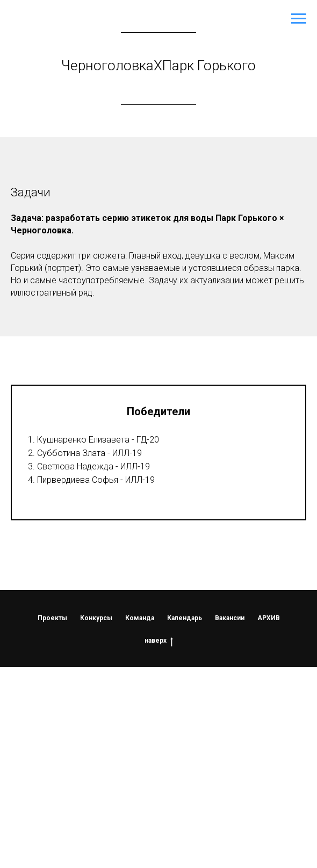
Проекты (52, 618)
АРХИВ (269, 618)
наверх (159, 641)
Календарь (185, 618)
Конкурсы (96, 618)
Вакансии (230, 618)
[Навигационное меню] (299, 19)
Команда (140, 618)
